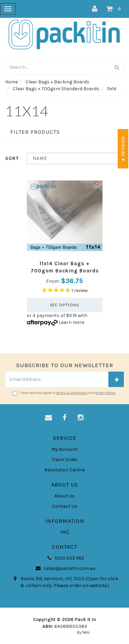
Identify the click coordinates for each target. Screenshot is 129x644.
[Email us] (49, 418)
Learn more (72, 322)
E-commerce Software (58, 633)
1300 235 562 (65, 558)
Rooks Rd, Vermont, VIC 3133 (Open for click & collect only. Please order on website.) (65, 582)
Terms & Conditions (72, 393)
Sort (12, 158)
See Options (64, 305)
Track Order (65, 460)
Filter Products (35, 132)
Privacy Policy (105, 393)
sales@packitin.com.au (64, 569)
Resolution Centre (64, 470)
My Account (64, 449)
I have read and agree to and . (64, 393)
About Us (64, 496)
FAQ (64, 532)
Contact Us (65, 506)
